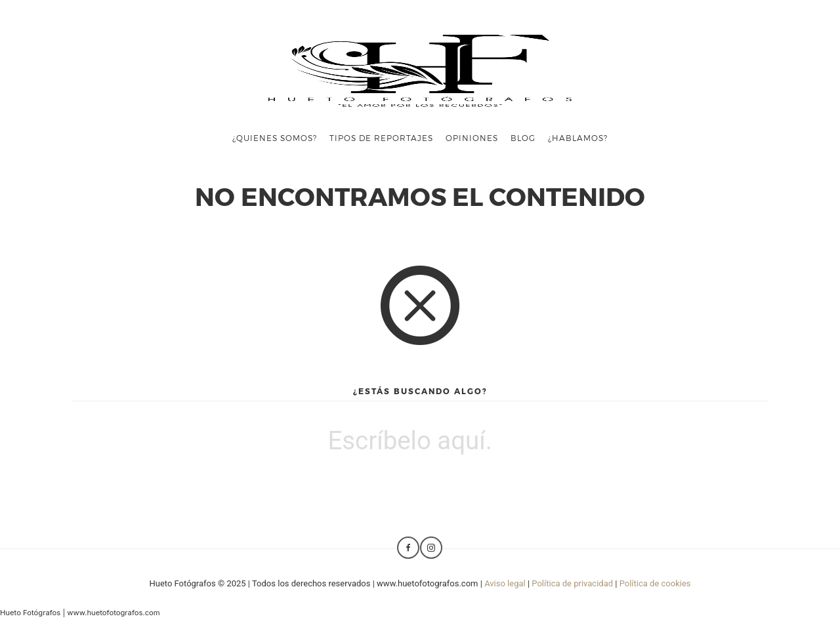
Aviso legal (505, 583)
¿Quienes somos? (275, 138)
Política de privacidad (572, 583)
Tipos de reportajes (381, 138)
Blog (523, 138)
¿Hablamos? (578, 138)
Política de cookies (655, 583)
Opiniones (472, 138)
